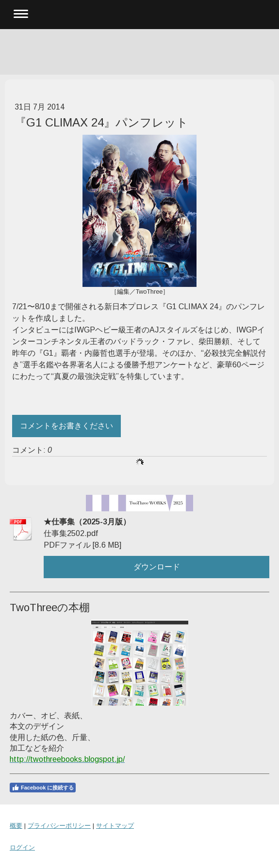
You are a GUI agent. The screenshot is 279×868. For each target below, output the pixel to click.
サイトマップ (115, 826)
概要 (16, 826)
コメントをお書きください (66, 426)
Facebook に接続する (43, 788)
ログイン (22, 847)
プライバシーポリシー (59, 826)
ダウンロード (157, 567)
